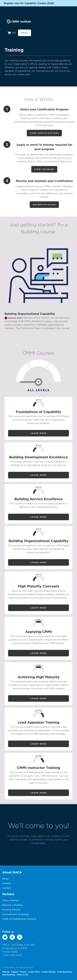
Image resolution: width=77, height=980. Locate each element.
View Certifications (44, 133)
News (5, 879)
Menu (25, 33)
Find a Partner (10, 900)
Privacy (23, 972)
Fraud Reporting (64, 972)
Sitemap (6, 972)
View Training (44, 169)
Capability (47, 314)
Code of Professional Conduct (19, 919)
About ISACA (12, 872)
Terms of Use (22, 974)
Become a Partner (12, 905)
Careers (7, 883)
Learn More (39, 433)
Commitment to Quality (16, 914)
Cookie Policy (34, 972)
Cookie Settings (49, 972)
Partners (8, 894)
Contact (7, 888)
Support (15, 972)
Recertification (44, 205)
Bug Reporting (9, 974)
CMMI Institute (19, 21)
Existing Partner (11, 910)
